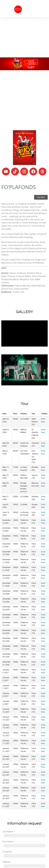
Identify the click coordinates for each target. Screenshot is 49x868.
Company (7, 852)
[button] (43, 9)
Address (7, 862)
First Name (8, 842)
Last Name (8, 832)
